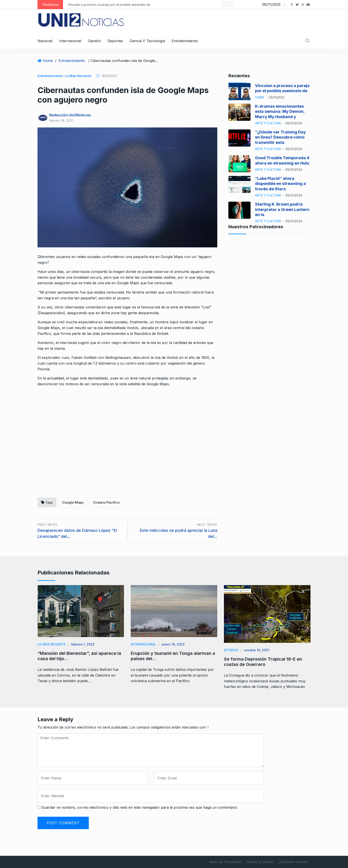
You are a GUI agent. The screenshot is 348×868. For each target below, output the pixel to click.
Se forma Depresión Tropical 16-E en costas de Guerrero (263, 662)
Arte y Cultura (268, 123)
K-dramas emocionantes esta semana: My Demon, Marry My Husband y (280, 111)
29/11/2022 (277, 97)
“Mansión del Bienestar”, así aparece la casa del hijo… (79, 656)
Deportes (115, 41)
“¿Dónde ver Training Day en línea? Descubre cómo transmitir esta (280, 137)
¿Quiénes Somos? (294, 862)
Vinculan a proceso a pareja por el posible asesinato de (109, 5)
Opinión (94, 41)
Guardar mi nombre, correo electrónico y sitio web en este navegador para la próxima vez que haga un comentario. (140, 807)
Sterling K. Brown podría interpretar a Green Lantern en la (282, 209)
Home (48, 61)
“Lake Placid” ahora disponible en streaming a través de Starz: (280, 184)
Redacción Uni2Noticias (70, 115)
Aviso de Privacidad (225, 862)
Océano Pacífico (106, 502)
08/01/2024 (294, 123)
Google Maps (73, 502)
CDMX (260, 97)
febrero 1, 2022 (83, 644)
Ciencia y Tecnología (147, 41)
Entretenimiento (185, 41)
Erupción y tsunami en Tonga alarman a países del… (173, 656)
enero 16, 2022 (173, 644)
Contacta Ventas (260, 862)
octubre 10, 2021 (257, 650)
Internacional (70, 41)
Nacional (45, 41)
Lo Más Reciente (78, 76)
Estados (231, 650)
